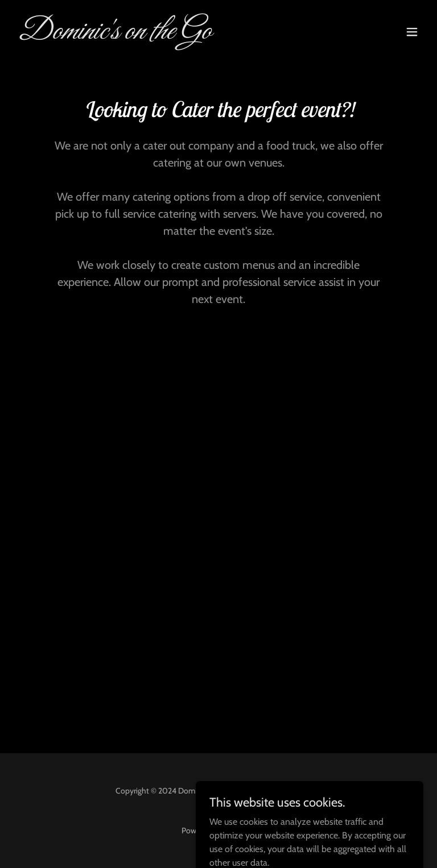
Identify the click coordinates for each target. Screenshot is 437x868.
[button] (412, 32)
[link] (114, 36)
